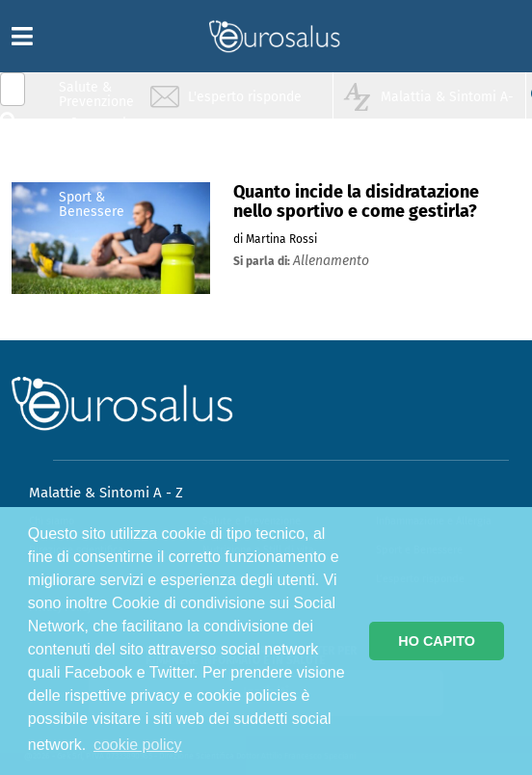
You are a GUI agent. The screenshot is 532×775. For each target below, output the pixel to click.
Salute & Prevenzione (96, 94)
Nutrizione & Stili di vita (97, 167)
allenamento (331, 261)
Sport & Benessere (92, 204)
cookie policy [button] (138, 745)
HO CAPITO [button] (437, 641)
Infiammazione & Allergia (102, 131)
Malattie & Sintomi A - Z (106, 493)
